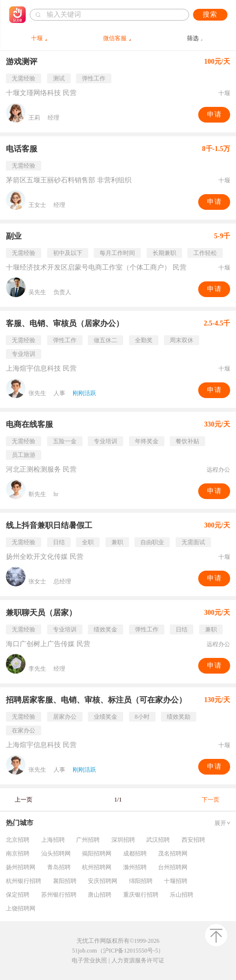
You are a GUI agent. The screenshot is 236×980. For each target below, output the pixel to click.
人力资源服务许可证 (138, 960)
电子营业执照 (89, 960)
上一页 (24, 800)
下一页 (210, 800)
